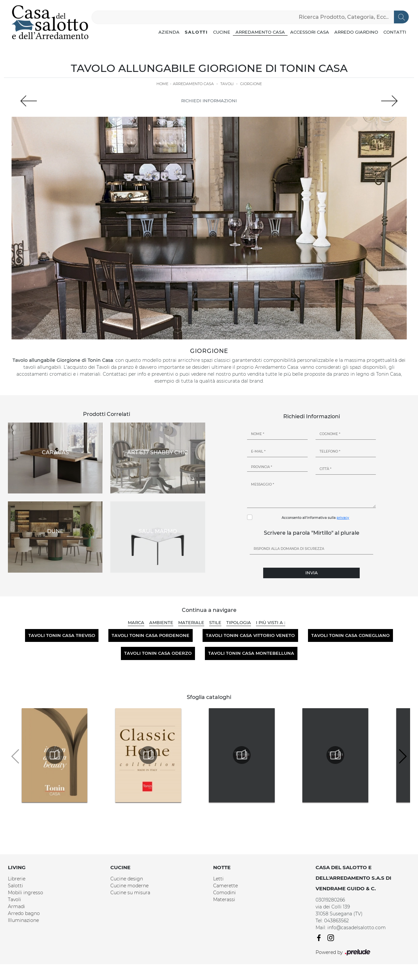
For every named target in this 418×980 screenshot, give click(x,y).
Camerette (225, 886)
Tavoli (227, 84)
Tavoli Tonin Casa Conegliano (350, 635)
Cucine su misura (130, 893)
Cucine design (127, 879)
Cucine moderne (129, 886)
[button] (402, 756)
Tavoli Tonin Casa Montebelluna (251, 653)
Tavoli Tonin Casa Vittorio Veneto (250, 635)
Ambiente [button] (161, 622)
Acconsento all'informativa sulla (315, 518)
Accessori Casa (310, 32)
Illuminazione (23, 920)
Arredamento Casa (260, 32)
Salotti (196, 32)
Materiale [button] (191, 622)
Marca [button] (136, 622)
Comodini (224, 893)
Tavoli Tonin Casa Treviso (62, 635)
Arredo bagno (24, 913)
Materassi (224, 900)
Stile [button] (215, 622)
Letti (218, 879)
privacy (343, 518)
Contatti (395, 32)
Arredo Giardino (356, 32)
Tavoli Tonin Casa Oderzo (158, 653)
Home (162, 84)
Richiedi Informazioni (209, 101)
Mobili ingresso (26, 893)
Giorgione (251, 84)
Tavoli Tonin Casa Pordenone (151, 635)
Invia (312, 573)
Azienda (169, 32)
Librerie (17, 879)
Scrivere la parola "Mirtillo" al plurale (312, 533)
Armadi (16, 906)
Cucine (222, 32)
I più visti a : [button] (271, 622)
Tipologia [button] (239, 622)
